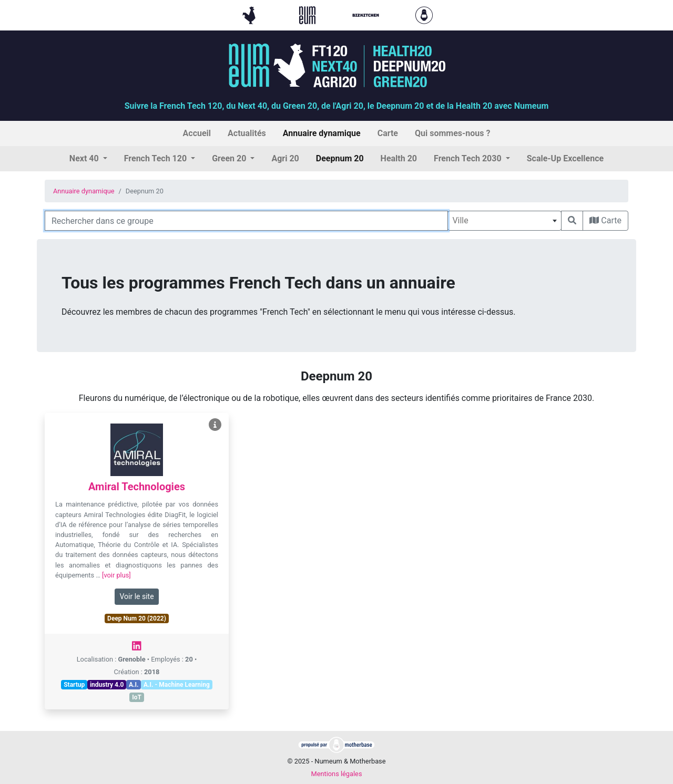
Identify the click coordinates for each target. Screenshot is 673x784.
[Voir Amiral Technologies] (215, 425)
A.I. (134, 685)
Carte (605, 220)
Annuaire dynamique (84, 191)
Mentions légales (336, 774)
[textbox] (504, 221)
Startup (74, 685)
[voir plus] (116, 575)
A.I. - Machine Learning (177, 685)
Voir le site (136, 596)
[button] (88, 159)
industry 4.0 (107, 685)
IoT (137, 697)
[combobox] (504, 221)
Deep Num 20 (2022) (137, 618)
